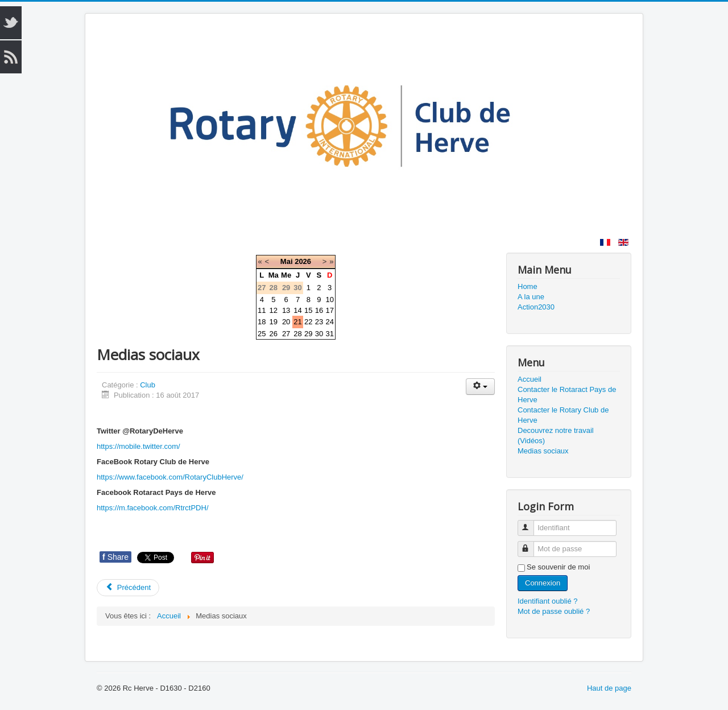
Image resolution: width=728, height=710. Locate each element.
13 (286, 310)
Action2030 (536, 307)
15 (308, 310)
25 (262, 334)
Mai (287, 261)
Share (115, 557)
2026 (303, 261)
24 (329, 322)
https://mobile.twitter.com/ (138, 446)
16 (319, 310)
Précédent (128, 587)
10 (329, 300)
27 (286, 334)
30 (319, 334)
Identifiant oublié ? (548, 601)
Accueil (530, 379)
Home (528, 286)
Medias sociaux (543, 451)
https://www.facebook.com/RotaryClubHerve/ (170, 477)
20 (286, 322)
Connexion (543, 583)
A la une (531, 297)
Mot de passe (531, 544)
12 (274, 310)
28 (297, 334)
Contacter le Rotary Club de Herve (563, 415)
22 (308, 322)
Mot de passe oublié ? (554, 611)
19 (274, 322)
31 (329, 334)
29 (308, 334)
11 (262, 310)
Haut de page (609, 688)
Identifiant (531, 523)
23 (319, 322)
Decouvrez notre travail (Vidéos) (556, 436)
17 (329, 310)
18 (262, 322)
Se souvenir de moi (558, 567)
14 (297, 310)
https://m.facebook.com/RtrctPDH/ (153, 508)
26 (274, 334)
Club (148, 385)
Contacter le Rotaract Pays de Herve (567, 395)
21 (297, 322)
